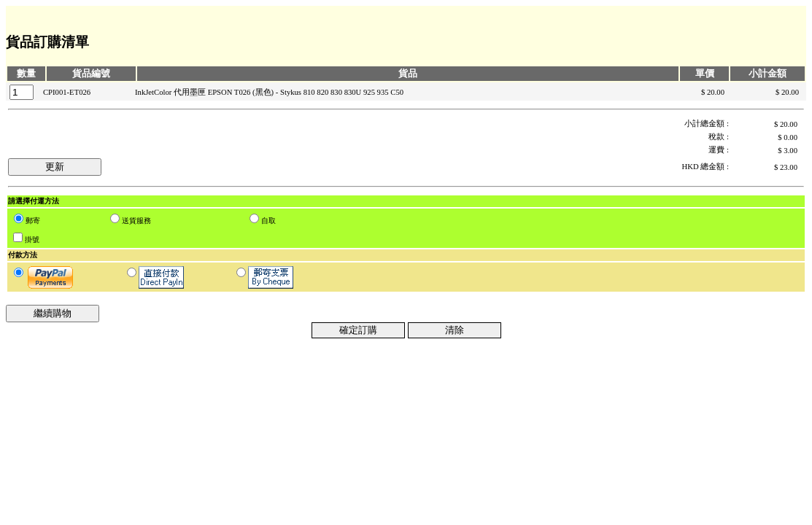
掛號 (32, 240)
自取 (268, 221)
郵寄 (33, 221)
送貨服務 (136, 221)
